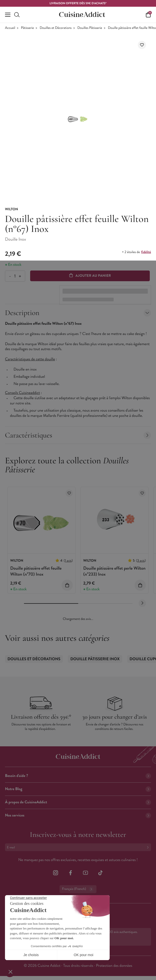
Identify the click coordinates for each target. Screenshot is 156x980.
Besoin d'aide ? (78, 776)
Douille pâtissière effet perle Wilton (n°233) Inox (114, 571)
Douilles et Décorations (56, 28)
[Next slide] (142, 603)
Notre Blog (78, 789)
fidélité (146, 252)
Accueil (10, 28)
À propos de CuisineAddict (78, 802)
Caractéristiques (78, 435)
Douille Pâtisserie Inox (95, 659)
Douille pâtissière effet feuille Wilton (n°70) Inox (36, 571)
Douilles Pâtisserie (90, 28)
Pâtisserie (27, 28)
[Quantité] (15, 276)
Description (78, 313)
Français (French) (78, 889)
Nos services (78, 815)
